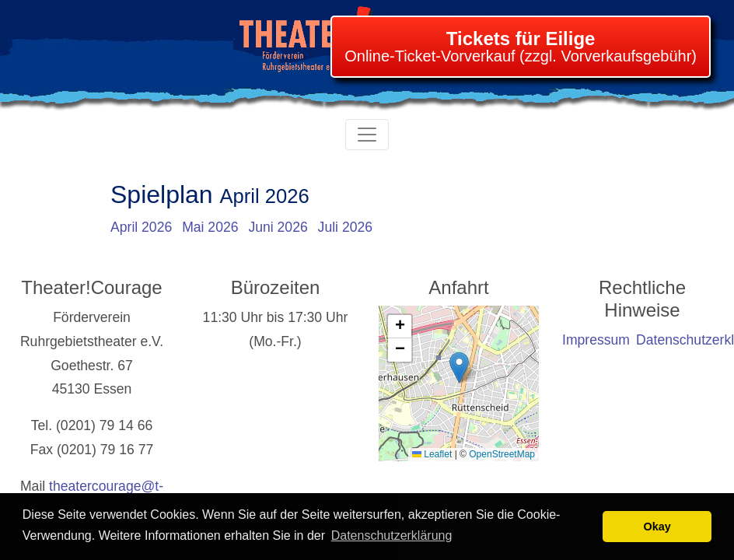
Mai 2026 (210, 227)
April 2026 (141, 227)
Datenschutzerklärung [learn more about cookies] (392, 535)
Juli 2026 (345, 227)
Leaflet (432, 454)
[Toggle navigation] (367, 135)
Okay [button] (657, 527)
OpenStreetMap (502, 454)
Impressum (596, 340)
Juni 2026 (278, 227)
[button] (459, 367)
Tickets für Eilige (521, 38)
